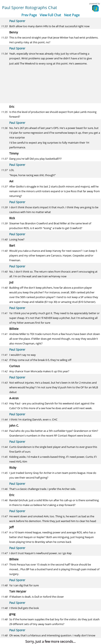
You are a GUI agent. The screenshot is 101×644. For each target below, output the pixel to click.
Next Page (72, 15)
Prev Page (29, 15)
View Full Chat (50, 15)
